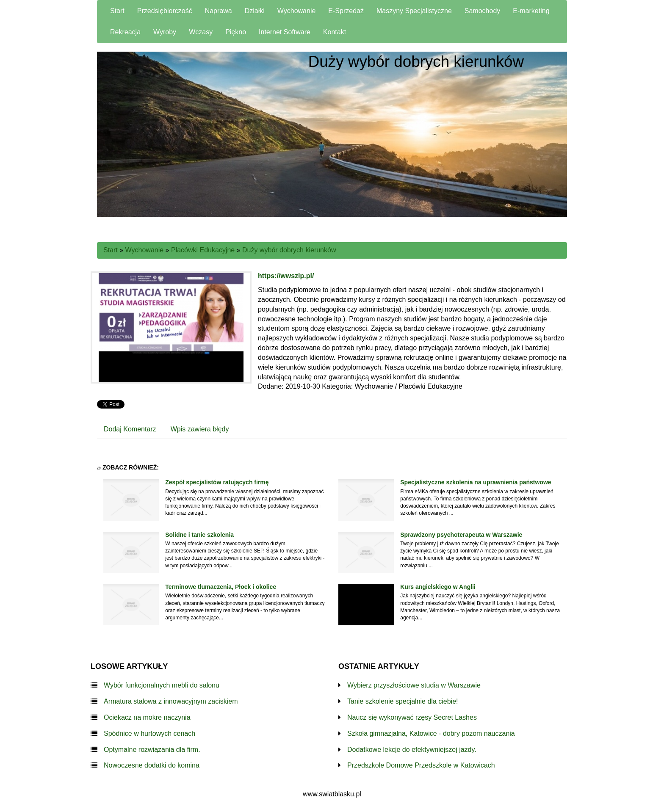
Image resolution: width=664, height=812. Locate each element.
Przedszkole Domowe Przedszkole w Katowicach (421, 765)
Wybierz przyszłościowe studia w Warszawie (414, 685)
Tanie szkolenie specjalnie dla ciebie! (403, 701)
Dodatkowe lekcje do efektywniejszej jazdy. (412, 750)
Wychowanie (145, 250)
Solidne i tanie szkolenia (199, 535)
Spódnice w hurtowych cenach (149, 733)
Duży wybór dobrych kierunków (289, 250)
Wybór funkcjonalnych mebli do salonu (162, 685)
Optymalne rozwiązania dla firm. (152, 750)
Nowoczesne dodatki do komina (152, 765)
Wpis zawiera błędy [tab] (200, 429)
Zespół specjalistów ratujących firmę (217, 482)
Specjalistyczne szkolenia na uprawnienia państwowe (476, 482)
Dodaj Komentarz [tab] (130, 429)
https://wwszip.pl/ (286, 276)
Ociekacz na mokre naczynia (147, 717)
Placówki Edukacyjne (203, 250)
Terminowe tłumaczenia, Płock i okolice (221, 587)
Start (111, 250)
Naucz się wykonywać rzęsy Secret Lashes (412, 717)
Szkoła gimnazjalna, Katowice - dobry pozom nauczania (431, 733)
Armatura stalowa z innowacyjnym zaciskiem (171, 701)
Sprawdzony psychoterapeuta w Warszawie (461, 535)
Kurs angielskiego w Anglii (438, 587)
